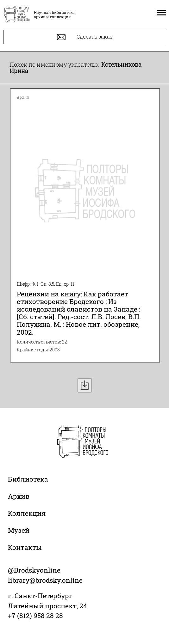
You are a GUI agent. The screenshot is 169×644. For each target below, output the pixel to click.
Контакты (25, 547)
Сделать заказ (85, 37)
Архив (19, 496)
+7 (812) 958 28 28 (35, 616)
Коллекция (27, 513)
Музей (19, 530)
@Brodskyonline (34, 570)
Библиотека (28, 479)
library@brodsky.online (45, 580)
